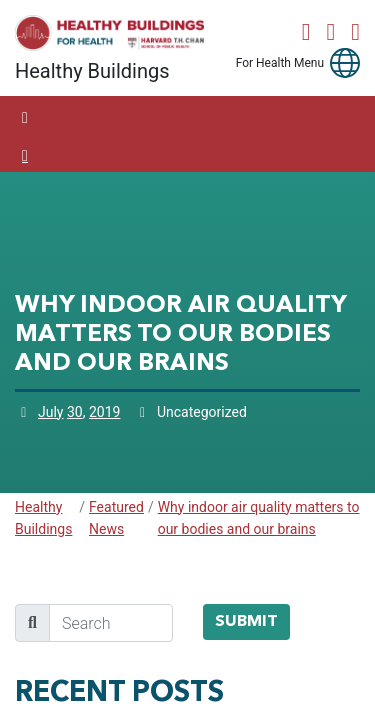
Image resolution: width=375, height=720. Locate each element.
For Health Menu (280, 63)
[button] (345, 63)
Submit (246, 622)
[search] (111, 623)
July (50, 412)
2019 (104, 412)
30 (75, 412)
